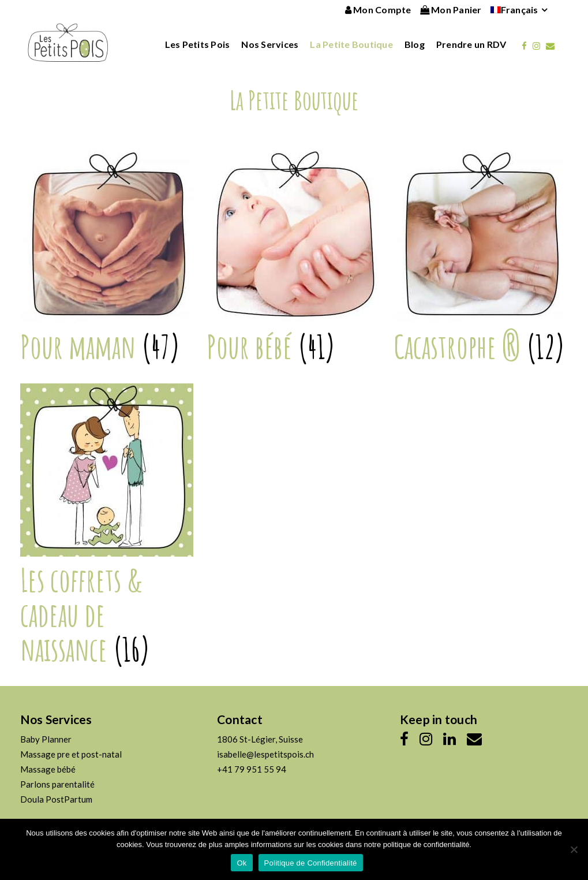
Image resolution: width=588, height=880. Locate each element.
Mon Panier (451, 10)
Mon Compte (378, 10)
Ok (241, 863)
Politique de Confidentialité (311, 863)
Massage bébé (48, 769)
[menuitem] (514, 10)
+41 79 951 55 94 (252, 769)
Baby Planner (46, 739)
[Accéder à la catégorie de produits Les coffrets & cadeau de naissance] (107, 565)
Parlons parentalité (57, 784)
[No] (574, 849)
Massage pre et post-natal (71, 754)
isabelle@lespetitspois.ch (265, 754)
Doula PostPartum (56, 799)
